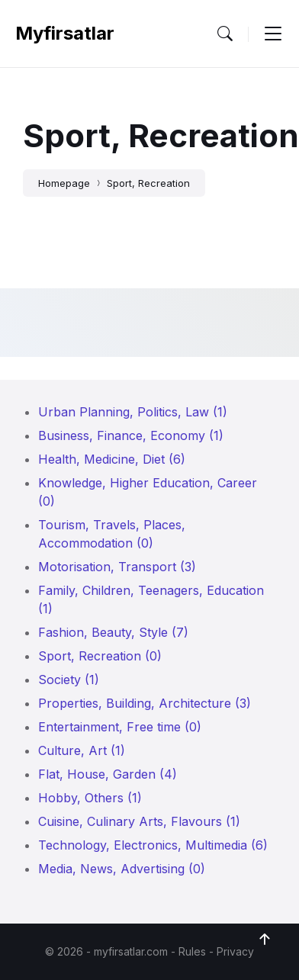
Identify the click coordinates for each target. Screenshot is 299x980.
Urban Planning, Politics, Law (133, 412)
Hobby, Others (90, 798)
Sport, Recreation (148, 183)
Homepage (64, 183)
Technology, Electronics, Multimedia (153, 845)
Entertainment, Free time (120, 727)
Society (69, 680)
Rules (192, 951)
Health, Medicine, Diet (112, 459)
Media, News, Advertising (122, 869)
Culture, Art (82, 750)
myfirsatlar (65, 34)
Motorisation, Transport (117, 567)
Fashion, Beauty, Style (113, 632)
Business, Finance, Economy (131, 435)
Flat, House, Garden (108, 774)
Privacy (235, 951)
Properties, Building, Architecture (145, 703)
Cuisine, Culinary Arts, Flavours (139, 821)
